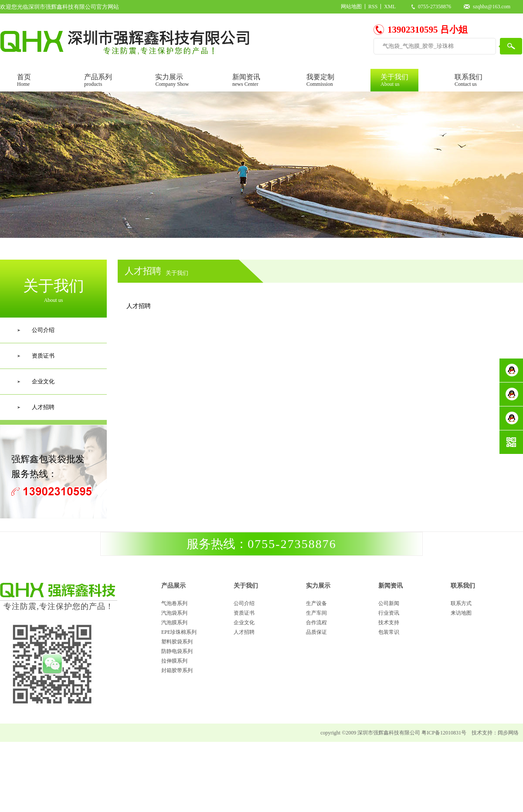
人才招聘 (244, 632)
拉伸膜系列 (174, 661)
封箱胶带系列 (177, 670)
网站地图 (351, 7)
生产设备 (316, 603)
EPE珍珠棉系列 (179, 632)
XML (390, 7)
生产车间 (316, 613)
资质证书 (244, 613)
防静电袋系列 (177, 651)
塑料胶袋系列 (177, 642)
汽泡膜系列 (174, 623)
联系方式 (461, 603)
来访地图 (461, 613)
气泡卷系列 (174, 603)
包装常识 (389, 632)
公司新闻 (389, 603)
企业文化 (244, 623)
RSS (373, 7)
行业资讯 (389, 613)
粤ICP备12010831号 (444, 733)
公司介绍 (244, 603)
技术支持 (389, 623)
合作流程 (316, 623)
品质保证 (316, 632)
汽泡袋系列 (174, 613)
